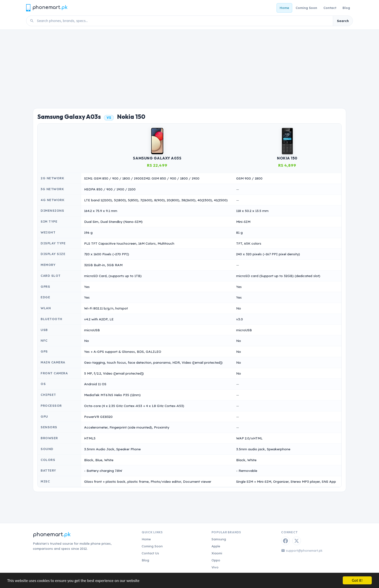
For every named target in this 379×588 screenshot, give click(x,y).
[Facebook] (285, 541)
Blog (346, 8)
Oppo (216, 560)
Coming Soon (306, 8)
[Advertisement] (189, 66)
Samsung (219, 539)
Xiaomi (217, 553)
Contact (330, 8)
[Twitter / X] (297, 541)
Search (343, 21)
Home (284, 8)
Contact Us (150, 553)
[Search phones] (183, 21)
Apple (216, 546)
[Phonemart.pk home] (47, 8)
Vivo (215, 567)
